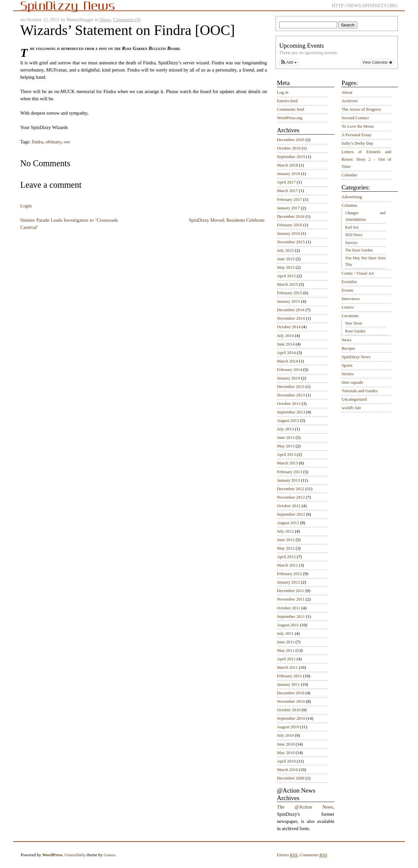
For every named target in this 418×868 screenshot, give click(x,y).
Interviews (351, 299)
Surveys (351, 243)
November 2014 (291, 318)
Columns (349, 205)
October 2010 (289, 710)
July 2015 (285, 250)
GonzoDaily (75, 855)
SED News (354, 235)
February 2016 (289, 225)
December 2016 (291, 216)
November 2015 (291, 242)
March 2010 (287, 770)
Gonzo (110, 855)
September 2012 (291, 514)
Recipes (348, 348)
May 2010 (286, 753)
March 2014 (287, 361)
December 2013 (291, 386)
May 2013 (286, 446)
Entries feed (287, 101)
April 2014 (286, 353)
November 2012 (291, 497)
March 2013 (287, 463)
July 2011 (285, 633)
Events (347, 290)
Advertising (352, 197)
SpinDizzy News (356, 357)
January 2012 (289, 582)
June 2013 (286, 437)
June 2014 (286, 344)
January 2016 (289, 233)
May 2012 (286, 548)
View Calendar (377, 62)
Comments (313, 855)
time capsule (352, 382)
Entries (287, 855)
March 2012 (287, 565)
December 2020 (291, 140)
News (105, 20)
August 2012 (288, 523)
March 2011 (287, 667)
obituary (54, 142)
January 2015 (289, 301)
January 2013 (289, 480)
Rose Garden (355, 331)
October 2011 (289, 608)
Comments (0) (127, 20)
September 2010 (291, 718)
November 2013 (291, 395)
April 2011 (286, 659)
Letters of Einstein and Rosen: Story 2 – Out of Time (366, 159)
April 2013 (286, 454)
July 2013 (285, 429)
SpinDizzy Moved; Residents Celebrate (227, 220)
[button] (289, 62)
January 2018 (289, 174)
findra (37, 142)
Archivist (350, 101)
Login (26, 206)
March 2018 (287, 165)
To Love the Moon (358, 126)
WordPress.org (289, 118)
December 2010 (291, 693)
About (347, 92)
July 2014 (285, 336)
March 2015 (287, 284)
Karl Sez (352, 227)
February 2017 (289, 199)
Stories (348, 374)
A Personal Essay (357, 135)
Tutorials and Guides (360, 391)
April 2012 (286, 557)
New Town (354, 323)
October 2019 (289, 148)
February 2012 (289, 574)
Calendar (349, 175)
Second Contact (355, 118)
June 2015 (286, 259)
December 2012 (291, 489)
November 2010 (291, 701)
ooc (67, 142)
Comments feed (290, 109)
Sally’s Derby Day (357, 143)
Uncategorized (354, 399)
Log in (283, 92)
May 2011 (286, 650)
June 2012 (286, 540)
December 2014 (291, 310)
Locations (350, 316)
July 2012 (285, 531)
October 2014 (289, 327)
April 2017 (286, 182)
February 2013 (289, 472)
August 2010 (288, 727)
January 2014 (289, 378)
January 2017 (289, 208)
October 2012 (289, 506)
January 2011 (288, 684)
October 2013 (289, 403)
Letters (348, 307)
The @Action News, (306, 807)
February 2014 (289, 370)
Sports (347, 365)
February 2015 (289, 293)
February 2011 (289, 676)
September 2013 (291, 412)
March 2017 (287, 191)
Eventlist (349, 282)
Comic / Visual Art (358, 273)
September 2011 (291, 616)
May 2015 (286, 267)
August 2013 (288, 420)
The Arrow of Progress (361, 109)
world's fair (351, 408)
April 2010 (286, 761)
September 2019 (291, 157)
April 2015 (286, 276)
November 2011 (291, 599)
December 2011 (290, 591)
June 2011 (286, 642)
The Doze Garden (359, 250)
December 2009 (291, 778)
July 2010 (285, 735)
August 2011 (288, 625)
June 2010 (286, 744)
